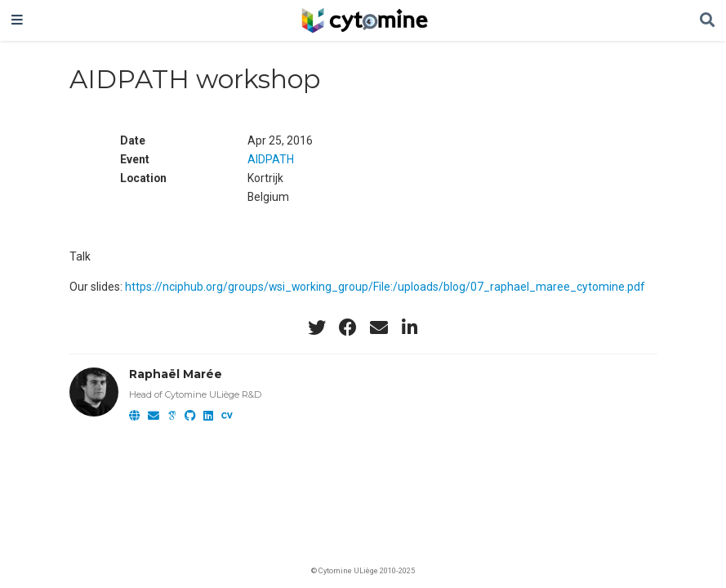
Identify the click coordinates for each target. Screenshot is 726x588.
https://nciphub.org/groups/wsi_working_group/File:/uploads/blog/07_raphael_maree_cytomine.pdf (385, 287)
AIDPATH (271, 159)
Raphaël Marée (176, 374)
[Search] (707, 21)
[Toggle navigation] (17, 20)
